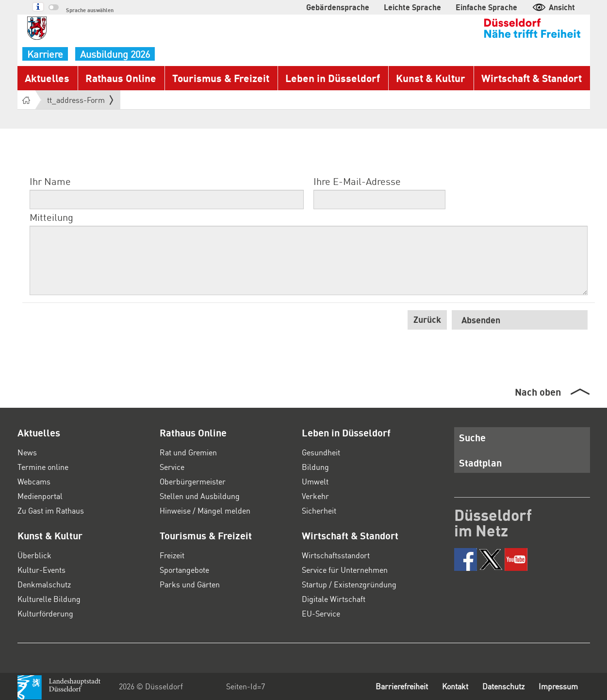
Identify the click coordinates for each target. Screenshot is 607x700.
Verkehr (315, 496)
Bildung (315, 467)
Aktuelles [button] (47, 78)
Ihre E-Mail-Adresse (357, 181)
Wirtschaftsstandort (336, 555)
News (27, 452)
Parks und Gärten (190, 584)
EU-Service (321, 613)
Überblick (34, 555)
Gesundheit (321, 452)
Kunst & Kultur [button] (431, 78)
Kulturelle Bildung (49, 599)
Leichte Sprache (412, 7)
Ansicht (553, 7)
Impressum (558, 686)
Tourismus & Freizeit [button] (221, 78)
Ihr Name (50, 181)
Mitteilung (51, 217)
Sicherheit (319, 510)
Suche (472, 437)
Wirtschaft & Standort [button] (532, 78)
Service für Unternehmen (345, 570)
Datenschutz (503, 686)
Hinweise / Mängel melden (205, 510)
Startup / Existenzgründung (349, 584)
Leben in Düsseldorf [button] (333, 78)
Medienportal (40, 496)
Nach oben (538, 392)
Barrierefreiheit (402, 686)
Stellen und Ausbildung (200, 496)
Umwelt (315, 481)
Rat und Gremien (188, 452)
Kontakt (455, 686)
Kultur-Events (41, 570)
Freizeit (172, 555)
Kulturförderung (45, 613)
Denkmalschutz (44, 584)
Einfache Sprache (486, 7)
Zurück (427, 319)
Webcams (34, 481)
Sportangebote (184, 570)
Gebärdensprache (338, 7)
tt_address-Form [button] (80, 100)
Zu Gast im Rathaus (51, 510)
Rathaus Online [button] (121, 78)
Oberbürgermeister (193, 481)
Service (172, 467)
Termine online (43, 467)
